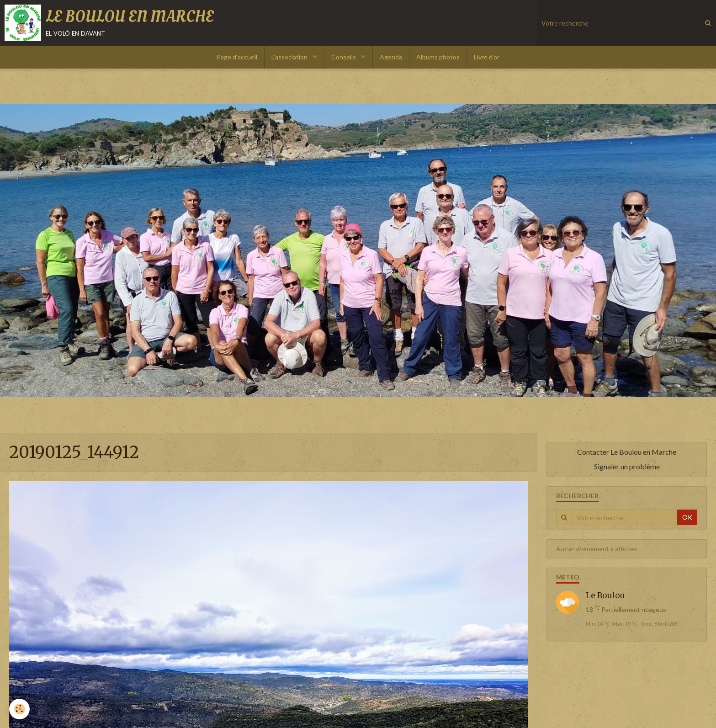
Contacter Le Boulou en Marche (627, 452)
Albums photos (438, 57)
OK (687, 517)
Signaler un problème (627, 466)
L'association (290, 57)
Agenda (391, 57)
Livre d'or (487, 57)
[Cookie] (19, 709)
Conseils (344, 57)
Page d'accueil (237, 57)
